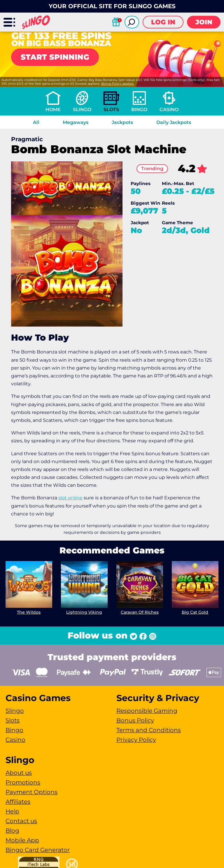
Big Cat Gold (195, 612)
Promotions (23, 782)
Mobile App (22, 840)
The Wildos (29, 612)
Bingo (139, 109)
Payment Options (32, 792)
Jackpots (122, 122)
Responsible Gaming (147, 711)
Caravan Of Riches (140, 612)
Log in (163, 22)
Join (204, 22)
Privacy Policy (136, 740)
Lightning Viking (84, 612)
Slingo (82, 109)
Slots (111, 109)
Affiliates (18, 802)
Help (12, 811)
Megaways (76, 122)
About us (19, 773)
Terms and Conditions (149, 730)
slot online (70, 498)
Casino (169, 109)
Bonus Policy (135, 720)
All (36, 122)
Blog (12, 831)
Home (53, 109)
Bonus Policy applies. (118, 84)
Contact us (21, 821)
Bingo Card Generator (38, 850)
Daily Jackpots (174, 122)
